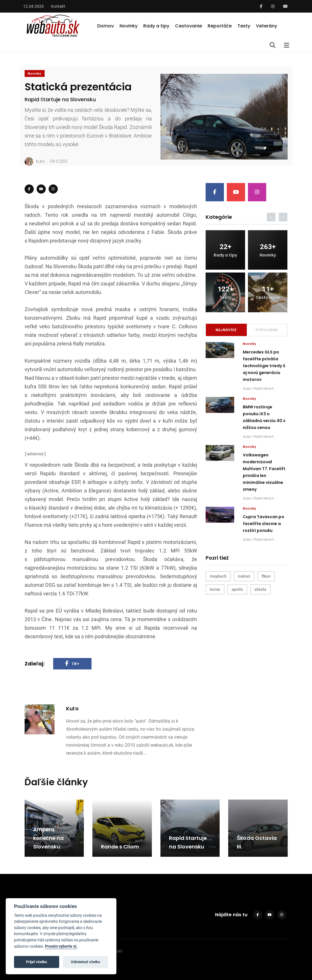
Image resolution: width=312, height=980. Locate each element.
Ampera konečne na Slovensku (48, 838)
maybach (218, 576)
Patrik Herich (264, 388)
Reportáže (220, 26)
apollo (237, 589)
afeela (260, 589)
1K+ (72, 663)
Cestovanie (188, 26)
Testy (244, 26)
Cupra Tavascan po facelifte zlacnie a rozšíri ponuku (264, 524)
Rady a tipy (156, 26)
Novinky (129, 26)
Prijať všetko (36, 962)
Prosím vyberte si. (61, 946)
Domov (106, 26)
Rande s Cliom (120, 847)
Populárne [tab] (267, 330)
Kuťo (35, 162)
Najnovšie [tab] (226, 330)
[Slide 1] (224, 153)
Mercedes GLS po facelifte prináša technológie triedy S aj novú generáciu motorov (264, 366)
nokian (244, 576)
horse (215, 589)
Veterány (267, 26)
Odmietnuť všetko (86, 962)
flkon (266, 576)
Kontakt (58, 6)
